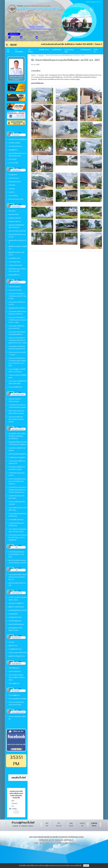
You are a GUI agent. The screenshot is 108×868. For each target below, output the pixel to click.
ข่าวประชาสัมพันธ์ (19, 51)
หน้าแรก (34, 55)
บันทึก (16, 812)
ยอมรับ (86, 866)
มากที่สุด (14, 809)
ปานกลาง (14, 803)
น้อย (13, 801)
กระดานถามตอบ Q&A (69, 51)
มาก (13, 806)
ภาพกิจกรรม (30, 51)
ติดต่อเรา (96, 51)
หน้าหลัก (8, 51)
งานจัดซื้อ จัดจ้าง (44, 50)
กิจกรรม (41, 55)
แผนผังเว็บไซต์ (19, 778)
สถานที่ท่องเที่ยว (57, 50)
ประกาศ (13, 44)
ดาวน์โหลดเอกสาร (86, 50)
